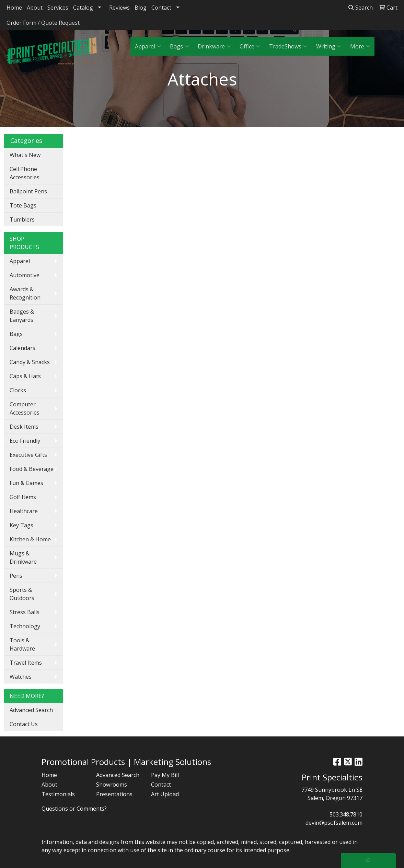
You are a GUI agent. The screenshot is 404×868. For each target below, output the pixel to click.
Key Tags (21, 525)
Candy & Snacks (30, 362)
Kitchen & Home (30, 539)
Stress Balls (25, 612)
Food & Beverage (32, 469)
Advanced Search (31, 710)
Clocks (18, 390)
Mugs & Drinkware (23, 557)
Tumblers (22, 219)
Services (58, 8)
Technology (25, 626)
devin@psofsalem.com (334, 823)
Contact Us (24, 724)
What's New (25, 155)
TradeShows (288, 46)
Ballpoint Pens (28, 191)
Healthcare (24, 511)
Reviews (119, 8)
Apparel (148, 46)
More (360, 46)
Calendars (22, 348)
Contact (161, 8)
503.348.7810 (346, 814)
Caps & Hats (25, 376)
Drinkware (214, 46)
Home (14, 8)
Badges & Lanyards (22, 316)
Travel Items (26, 663)
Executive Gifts (28, 455)
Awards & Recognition (25, 293)
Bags (179, 46)
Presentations (114, 794)
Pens (16, 576)
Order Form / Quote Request (43, 23)
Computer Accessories (25, 408)
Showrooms (112, 785)
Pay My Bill (165, 775)
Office (250, 46)
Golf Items (23, 497)
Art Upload (165, 794)
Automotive (25, 275)
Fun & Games (26, 483)
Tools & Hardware (22, 644)
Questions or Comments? (74, 809)
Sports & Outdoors (22, 594)
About (35, 8)
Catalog (83, 8)
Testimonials (58, 794)
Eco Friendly (25, 441)
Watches (21, 677)
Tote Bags (23, 205)
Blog (141, 8)
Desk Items (24, 427)
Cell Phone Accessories (25, 173)
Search (361, 8)
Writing (329, 46)
